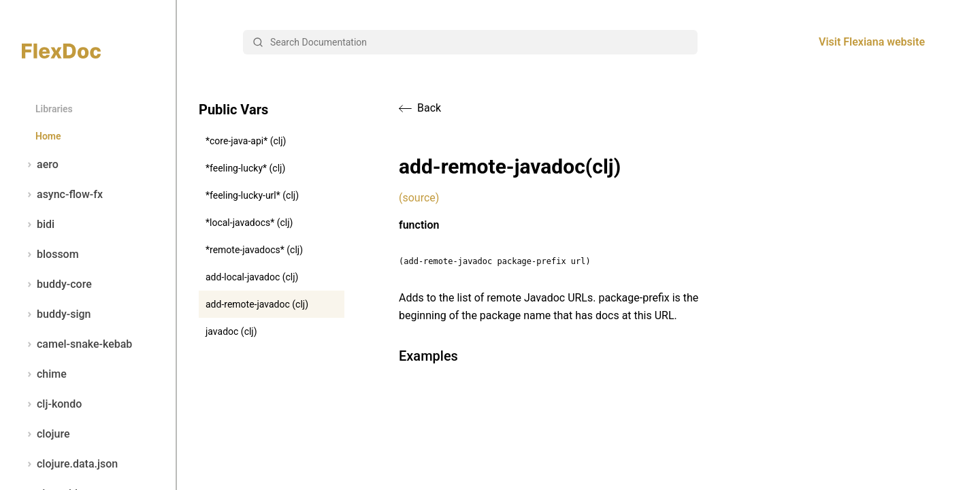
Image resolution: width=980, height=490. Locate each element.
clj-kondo (52, 404)
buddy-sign (56, 314)
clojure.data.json (70, 464)
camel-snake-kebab (77, 344)
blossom (50, 255)
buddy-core (57, 284)
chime (44, 374)
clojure (46, 434)
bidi (38, 225)
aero (40, 165)
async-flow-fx (62, 195)
